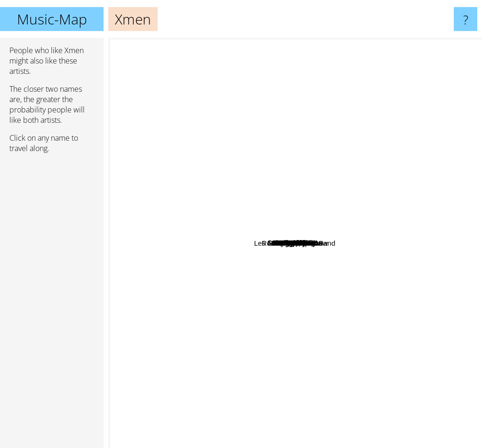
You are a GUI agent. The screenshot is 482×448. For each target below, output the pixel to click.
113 (345, 255)
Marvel (357, 320)
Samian (288, 73)
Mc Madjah (214, 231)
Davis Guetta (157, 314)
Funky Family (258, 192)
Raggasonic (289, 242)
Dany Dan (232, 442)
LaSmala (187, 183)
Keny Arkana (263, 184)
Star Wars (392, 223)
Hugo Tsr (430, 246)
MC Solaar (378, 190)
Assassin (332, 229)
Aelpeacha (179, 200)
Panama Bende (393, 376)
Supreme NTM (296, 172)
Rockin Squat (322, 250)
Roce (252, 257)
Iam (360, 295)
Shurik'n (337, 395)
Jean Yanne (133, 247)
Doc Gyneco (328, 197)
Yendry (220, 372)
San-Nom (225, 357)
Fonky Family (307, 324)
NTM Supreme (347, 220)
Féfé (218, 162)
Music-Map (52, 19)
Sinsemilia (333, 105)
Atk (284, 49)
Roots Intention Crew (206, 340)
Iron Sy (448, 135)
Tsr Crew (383, 149)
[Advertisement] (52, 304)
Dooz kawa (399, 324)
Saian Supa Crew (259, 138)
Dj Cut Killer (253, 397)
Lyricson (283, 303)
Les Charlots (305, 393)
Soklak (294, 161)
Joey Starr (332, 206)
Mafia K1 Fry (181, 250)
